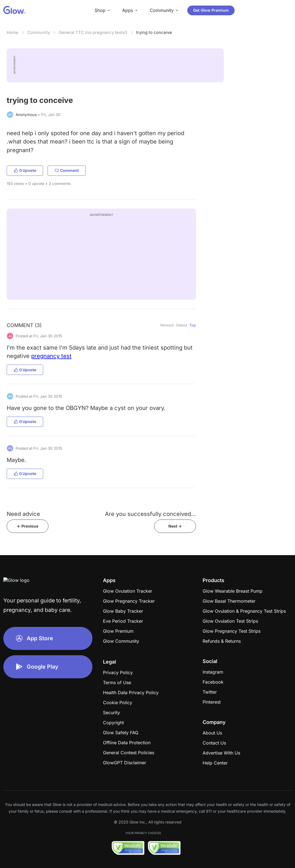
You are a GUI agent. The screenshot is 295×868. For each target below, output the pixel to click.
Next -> (175, 526)
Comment (67, 170)
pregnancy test (51, 356)
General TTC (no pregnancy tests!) (93, 32)
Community (39, 32)
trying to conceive (154, 32)
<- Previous (28, 526)
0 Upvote (25, 170)
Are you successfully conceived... (150, 514)
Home (13, 32)
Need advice (23, 514)
